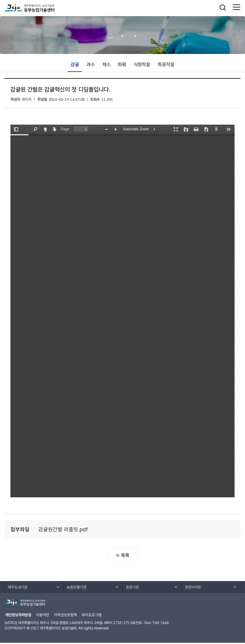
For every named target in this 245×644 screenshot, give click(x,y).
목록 (123, 556)
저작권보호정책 (65, 616)
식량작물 (142, 65)
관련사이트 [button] (193, 588)
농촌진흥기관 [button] (77, 588)
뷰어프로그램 (92, 616)
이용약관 (43, 616)
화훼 (122, 65)
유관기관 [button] (132, 588)
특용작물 (166, 65)
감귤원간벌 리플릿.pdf (63, 530)
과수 (91, 65)
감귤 (75, 65)
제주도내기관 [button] (18, 588)
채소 (106, 65)
